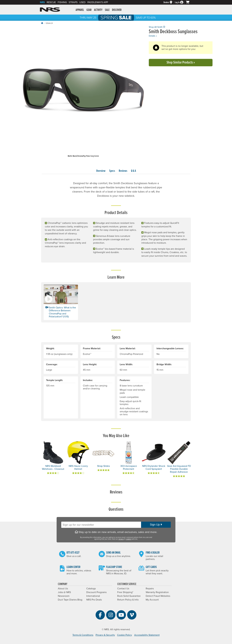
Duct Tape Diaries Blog (70, 600)
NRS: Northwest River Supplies (50, 10)
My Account (152, 600)
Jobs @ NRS (64, 592)
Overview (101, 171)
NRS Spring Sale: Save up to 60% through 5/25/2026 (116, 18)
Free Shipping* (125, 592)
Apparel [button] (80, 10)
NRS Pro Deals (94, 600)
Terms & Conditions (83, 635)
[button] (61, 302)
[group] (83, 92)
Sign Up (156, 525)
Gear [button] (89, 10)
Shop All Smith (157, 27)
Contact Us (123, 589)
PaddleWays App (98, 2)
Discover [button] (117, 10)
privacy (121, 539)
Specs (112, 171)
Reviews (123, 171)
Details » (153, 36)
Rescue (51, 2)
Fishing (62, 2)
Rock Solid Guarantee (129, 596)
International (93, 596)
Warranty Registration (157, 592)
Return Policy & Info (128, 600)
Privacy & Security (105, 635)
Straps (73, 2)
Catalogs (91, 589)
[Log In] (180, 2)
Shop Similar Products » (181, 62)
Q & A (133, 171)
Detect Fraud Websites (158, 596)
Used (82, 2)
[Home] (42, 23)
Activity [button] (98, 10)
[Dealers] (169, 2)
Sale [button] (107, 10)
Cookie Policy (125, 635)
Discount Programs (96, 592)
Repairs (150, 589)
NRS (42, 2)
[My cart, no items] (189, 2)
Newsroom (64, 596)
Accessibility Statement (147, 635)
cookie (128, 539)
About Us (63, 589)
